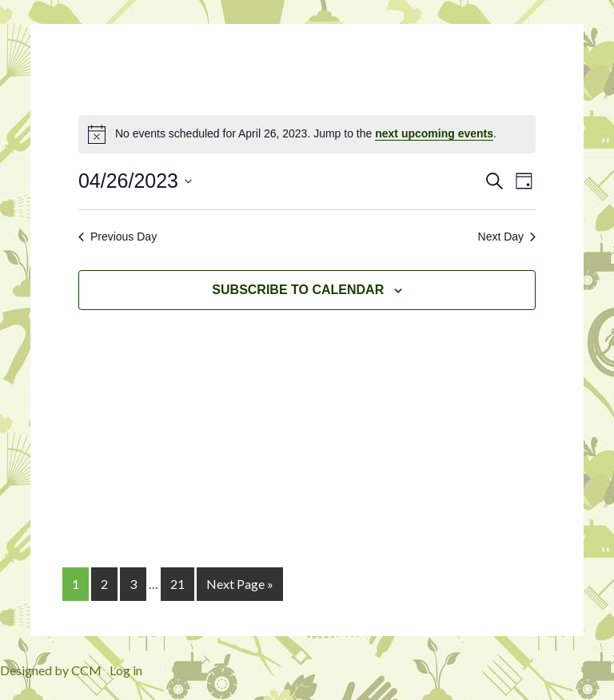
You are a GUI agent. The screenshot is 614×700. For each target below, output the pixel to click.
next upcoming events (434, 133)
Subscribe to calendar (298, 290)
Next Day (507, 237)
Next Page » (240, 584)
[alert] (307, 134)
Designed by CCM (51, 670)
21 (177, 584)
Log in (126, 670)
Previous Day (118, 237)
